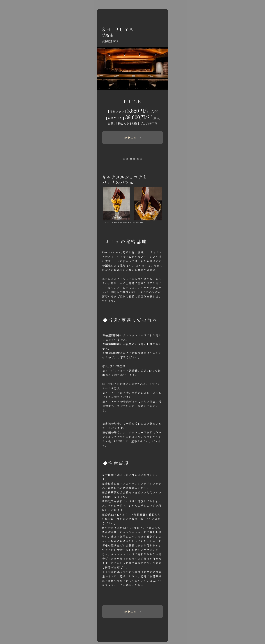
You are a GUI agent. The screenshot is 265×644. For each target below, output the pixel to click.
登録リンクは (147, 528)
